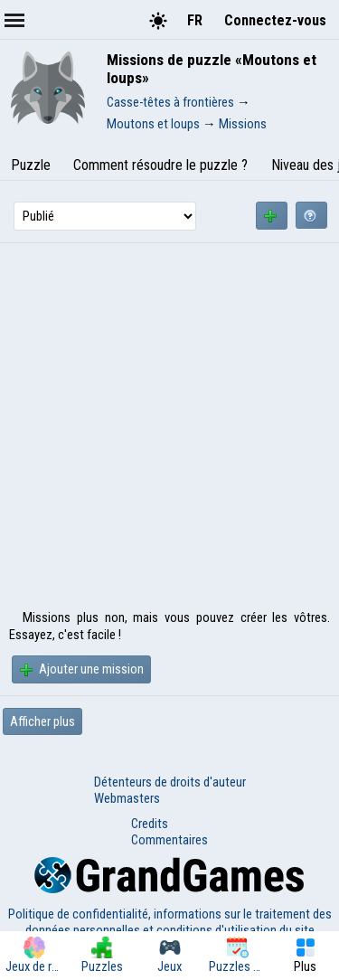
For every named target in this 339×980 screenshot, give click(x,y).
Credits (150, 824)
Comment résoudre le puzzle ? (160, 165)
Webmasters (127, 798)
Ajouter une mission (81, 669)
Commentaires (169, 840)
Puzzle (31, 165)
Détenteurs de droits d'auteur (170, 782)
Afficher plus (42, 721)
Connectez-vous (275, 20)
